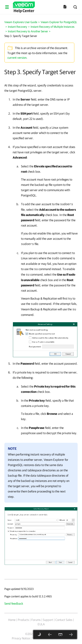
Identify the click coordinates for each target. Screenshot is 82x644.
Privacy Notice (21, 638)
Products (23, 620)
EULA (41, 624)
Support (48, 620)
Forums (36, 620)
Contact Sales (64, 620)
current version (17, 58)
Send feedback (14, 604)
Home (12, 620)
